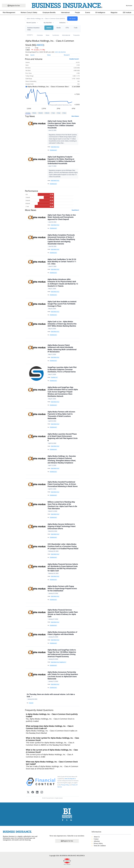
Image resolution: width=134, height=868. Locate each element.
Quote (32, 55)
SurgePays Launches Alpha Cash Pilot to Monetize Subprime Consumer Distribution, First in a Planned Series (62, 370)
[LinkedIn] (37, 792)
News (48, 35)
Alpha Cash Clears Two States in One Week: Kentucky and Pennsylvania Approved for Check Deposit (62, 217)
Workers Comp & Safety (29, 13)
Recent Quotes (31, 23)
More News (75, 116)
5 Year (64, 113)
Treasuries (76, 35)
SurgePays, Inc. (54, 377)
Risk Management (9, 13)
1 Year (53, 113)
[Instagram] (42, 792)
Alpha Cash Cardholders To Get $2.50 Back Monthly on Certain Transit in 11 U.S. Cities (62, 262)
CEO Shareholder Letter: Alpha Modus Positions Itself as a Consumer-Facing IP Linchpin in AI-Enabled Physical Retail (63, 546)
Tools (76, 28)
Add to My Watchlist (60, 52)
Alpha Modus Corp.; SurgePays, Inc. (58, 662)
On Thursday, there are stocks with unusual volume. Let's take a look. (51, 695)
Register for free (14, 6)
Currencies (56, 35)
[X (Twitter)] (28, 792)
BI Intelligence (100, 13)
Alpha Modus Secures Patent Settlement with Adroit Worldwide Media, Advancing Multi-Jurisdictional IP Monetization (62, 349)
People (77, 13)
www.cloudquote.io (70, 779)
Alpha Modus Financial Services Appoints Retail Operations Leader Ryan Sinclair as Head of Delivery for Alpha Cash (63, 613)
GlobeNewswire (53, 150)
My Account (129, 6)
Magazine (114, 13)
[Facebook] (33, 792)
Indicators (62, 23)
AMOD (40, 45)
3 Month (47, 113)
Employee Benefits (49, 13)
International (65, 13)
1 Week (34, 113)
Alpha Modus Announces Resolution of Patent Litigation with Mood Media (62, 633)
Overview (40, 35)
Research (67, 55)
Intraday (28, 113)
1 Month (40, 113)
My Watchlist (48, 23)
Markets (49, 28)
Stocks (59, 28)
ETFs (67, 28)
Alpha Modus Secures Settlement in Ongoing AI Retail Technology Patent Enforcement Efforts (62, 526)
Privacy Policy (65, 785)
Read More (75, 210)
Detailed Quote (74, 59)
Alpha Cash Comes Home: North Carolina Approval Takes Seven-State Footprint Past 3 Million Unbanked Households (62, 124)
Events (88, 13)
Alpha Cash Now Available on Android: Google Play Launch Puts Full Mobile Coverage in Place (62, 304)
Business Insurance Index (33, 29)
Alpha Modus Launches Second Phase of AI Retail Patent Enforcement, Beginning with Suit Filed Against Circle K (63, 437)
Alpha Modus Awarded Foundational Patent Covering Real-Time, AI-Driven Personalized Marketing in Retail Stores (63, 484)
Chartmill (31, 703)
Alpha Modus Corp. (55, 147)
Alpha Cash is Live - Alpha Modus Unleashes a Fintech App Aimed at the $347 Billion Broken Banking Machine (62, 324)
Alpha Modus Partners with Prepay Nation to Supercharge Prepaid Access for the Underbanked (62, 589)
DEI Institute (127, 13)
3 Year (59, 113)
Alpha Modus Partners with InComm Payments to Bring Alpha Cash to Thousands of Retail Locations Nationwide (61, 415)
